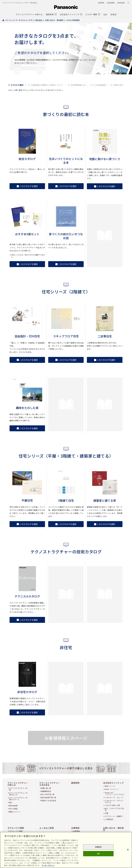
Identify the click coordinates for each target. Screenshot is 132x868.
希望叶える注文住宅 (49, 801)
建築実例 (75, 783)
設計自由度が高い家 (49, 797)
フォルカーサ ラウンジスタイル (114, 801)
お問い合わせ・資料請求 (113, 829)
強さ (11, 802)
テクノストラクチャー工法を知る (50, 784)
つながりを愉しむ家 (112, 805)
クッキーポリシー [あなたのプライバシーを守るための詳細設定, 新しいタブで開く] (48, 865)
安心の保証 (13, 809)
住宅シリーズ (110, 786)
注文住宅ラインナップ (113, 783)
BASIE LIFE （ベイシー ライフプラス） (115, 794)
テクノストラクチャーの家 (18, 789)
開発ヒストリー (15, 812)
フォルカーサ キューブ (114, 797)
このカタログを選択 (27, 186)
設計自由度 (13, 806)
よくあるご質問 (47, 828)
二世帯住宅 (109, 819)
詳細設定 (98, 847)
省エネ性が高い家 (48, 794)
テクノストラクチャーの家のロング (18, 794)
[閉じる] (128, 850)
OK (98, 854)
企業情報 (75, 828)
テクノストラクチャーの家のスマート (18, 799)
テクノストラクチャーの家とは (18, 784)
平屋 (106, 813)
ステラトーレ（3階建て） (114, 816)
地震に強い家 (46, 788)
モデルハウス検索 (16, 828)
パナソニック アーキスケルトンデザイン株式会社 (20, 3)
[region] (66, 850)
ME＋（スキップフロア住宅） (114, 809)
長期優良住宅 (46, 791)
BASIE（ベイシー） (112, 789)
